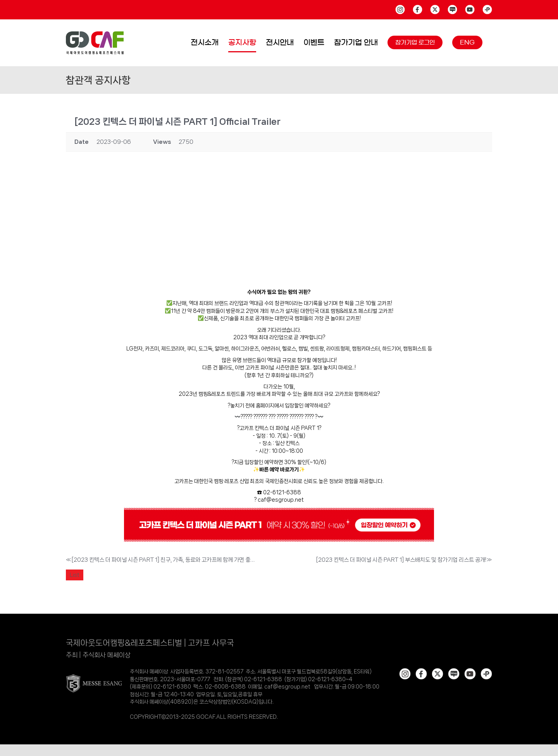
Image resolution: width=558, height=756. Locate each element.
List (75, 575)
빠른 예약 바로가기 (279, 469)
